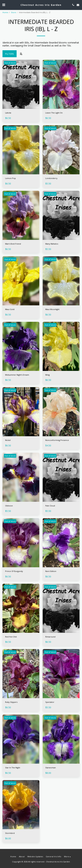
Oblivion (9, 506)
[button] (4, 5)
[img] (21, 84)
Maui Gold (10, 309)
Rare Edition (51, 571)
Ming (47, 375)
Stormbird (10, 833)
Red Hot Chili (11, 637)
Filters (9, 54)
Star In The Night (13, 768)
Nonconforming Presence (57, 440)
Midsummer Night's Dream (17, 375)
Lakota (8, 113)
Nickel (8, 440)
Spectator (50, 702)
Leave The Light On (54, 113)
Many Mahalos (52, 244)
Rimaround (50, 637)
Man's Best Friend (13, 244)
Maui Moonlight (52, 309)
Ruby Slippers (11, 702)
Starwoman (51, 768)
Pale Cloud (50, 506)
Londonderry (51, 178)
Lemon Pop (10, 178)
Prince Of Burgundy (14, 571)
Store (14, 12)
